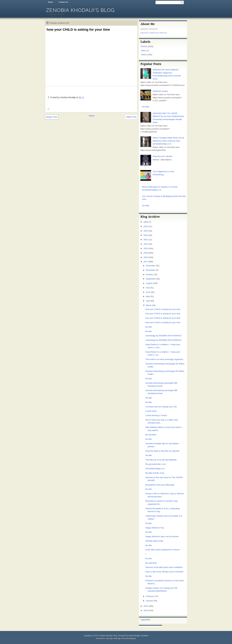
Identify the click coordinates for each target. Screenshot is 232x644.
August (149, 283)
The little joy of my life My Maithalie (161, 460)
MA (149, 620)
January (149, 601)
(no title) (146, 107)
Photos (144, 46)
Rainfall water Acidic (154, 541)
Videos (144, 55)
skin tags (109, 639)
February (150, 596)
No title (149, 327)
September (151, 279)
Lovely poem (151, 411)
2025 (146, 226)
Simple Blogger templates (139, 636)
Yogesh (144, 620)
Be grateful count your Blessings (160, 485)
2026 (146, 222)
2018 (146, 257)
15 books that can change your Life (161, 407)
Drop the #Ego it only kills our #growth (162, 451)
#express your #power (162, 156)
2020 (146, 248)
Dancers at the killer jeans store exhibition (164, 567)
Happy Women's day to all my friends (162, 536)
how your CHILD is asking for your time (78, 29)
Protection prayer (160, 91)
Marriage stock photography (125, 639)
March (149, 305)
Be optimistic (151, 563)
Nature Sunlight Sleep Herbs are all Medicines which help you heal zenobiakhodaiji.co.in (168, 141)
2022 (146, 240)
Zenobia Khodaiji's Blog (80, 10)
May (148, 296)
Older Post (131, 117)
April (148, 301)
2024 (146, 231)
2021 (146, 244)
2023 (146, 235)
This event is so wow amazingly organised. (164, 359)
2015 (146, 610)
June (148, 292)
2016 (146, 606)
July (148, 288)
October (149, 274)
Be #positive (151, 435)
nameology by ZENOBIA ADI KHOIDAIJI (163, 336)
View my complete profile (154, 33)
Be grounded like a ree (156, 464)
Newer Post (52, 117)
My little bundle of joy (155, 473)
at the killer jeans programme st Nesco (163, 550)
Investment (101, 639)
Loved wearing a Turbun (156, 415)
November (151, 270)
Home (50, 2)
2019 (146, 253)
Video (143, 51)
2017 (146, 262)
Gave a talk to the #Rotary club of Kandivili (164, 572)
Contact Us (63, 2)
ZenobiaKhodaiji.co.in (155, 469)
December (151, 266)
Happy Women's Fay (155, 528)
